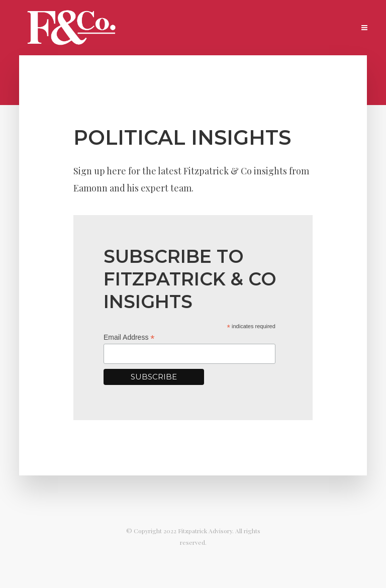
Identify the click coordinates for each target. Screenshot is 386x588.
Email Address (129, 337)
